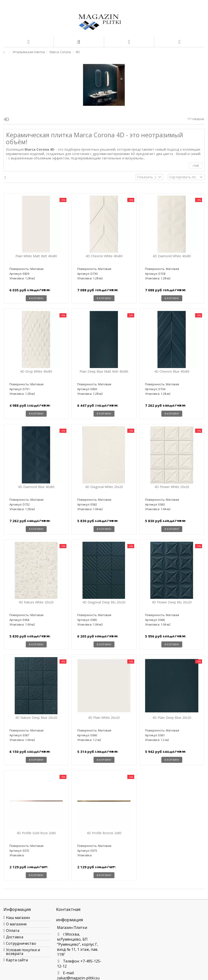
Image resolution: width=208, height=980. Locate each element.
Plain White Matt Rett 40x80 (36, 256)
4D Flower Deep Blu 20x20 (172, 602)
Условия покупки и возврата (23, 952)
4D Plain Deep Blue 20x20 (172, 718)
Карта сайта (17, 960)
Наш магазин (18, 918)
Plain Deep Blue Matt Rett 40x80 (104, 371)
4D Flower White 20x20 (172, 487)
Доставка (15, 937)
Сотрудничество (21, 943)
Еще (196, 165)
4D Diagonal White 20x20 (104, 487)
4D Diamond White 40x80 (172, 256)
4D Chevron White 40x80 (104, 256)
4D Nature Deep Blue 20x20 (36, 718)
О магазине (16, 924)
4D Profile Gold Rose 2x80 (36, 833)
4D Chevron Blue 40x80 (172, 371)
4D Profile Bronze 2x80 (104, 833)
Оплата (13, 930)
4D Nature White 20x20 (36, 602)
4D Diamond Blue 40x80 (36, 487)
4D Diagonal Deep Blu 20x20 (104, 602)
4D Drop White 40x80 (36, 371)
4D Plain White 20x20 (104, 718)
